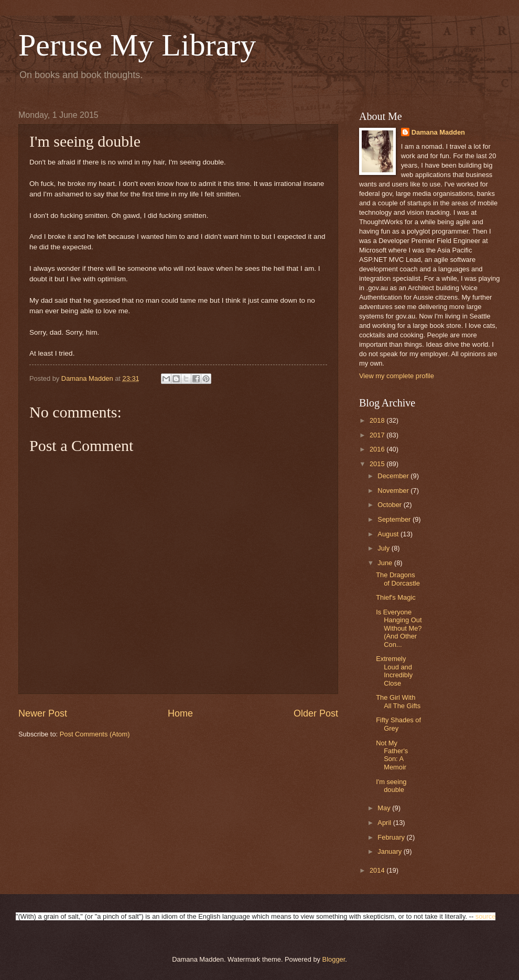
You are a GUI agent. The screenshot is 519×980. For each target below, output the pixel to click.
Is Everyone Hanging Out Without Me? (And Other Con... (399, 628)
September (395, 519)
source (486, 916)
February (392, 837)
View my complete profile (397, 376)
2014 (378, 870)
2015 (378, 464)
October (390, 505)
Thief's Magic (396, 597)
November (394, 491)
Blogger (334, 959)
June (386, 563)
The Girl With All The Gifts (398, 701)
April (385, 823)
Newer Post (43, 713)
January (390, 851)
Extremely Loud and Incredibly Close (394, 671)
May (385, 808)
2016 (378, 449)
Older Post (316, 713)
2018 (378, 420)
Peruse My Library (137, 45)
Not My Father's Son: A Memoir (392, 755)
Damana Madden (438, 132)
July (384, 548)
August (389, 534)
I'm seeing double (391, 786)
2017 (378, 435)
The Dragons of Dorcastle (398, 579)
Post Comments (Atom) (95, 734)
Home (180, 713)
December (394, 476)
